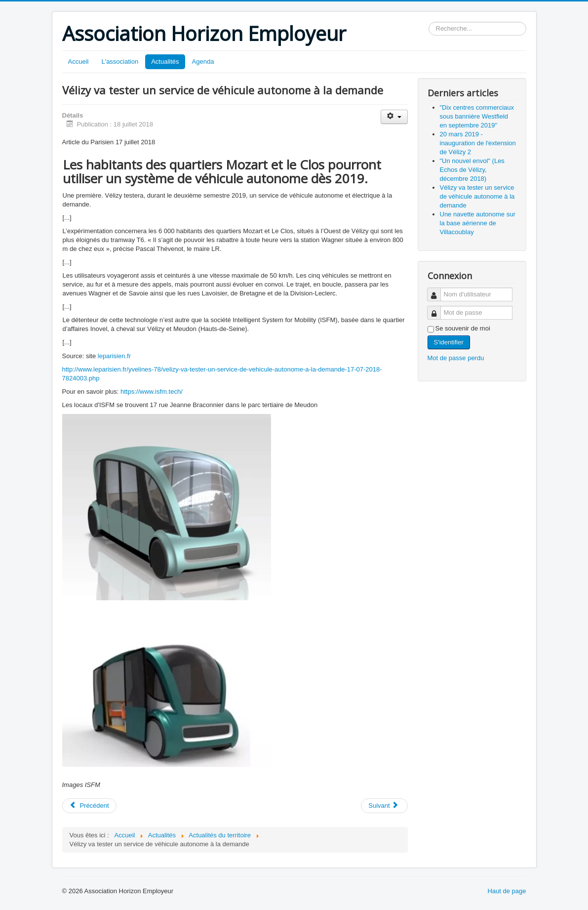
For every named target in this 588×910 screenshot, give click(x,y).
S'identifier (449, 342)
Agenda (203, 62)
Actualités (165, 62)
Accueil (78, 62)
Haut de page (507, 891)
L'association (120, 62)
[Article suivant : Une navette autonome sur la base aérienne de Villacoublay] (384, 806)
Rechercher (429, 22)
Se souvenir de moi (463, 328)
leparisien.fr (114, 356)
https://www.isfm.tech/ (152, 392)
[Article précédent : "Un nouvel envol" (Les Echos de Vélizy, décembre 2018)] (89, 806)
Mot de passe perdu (456, 358)
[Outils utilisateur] (394, 117)
